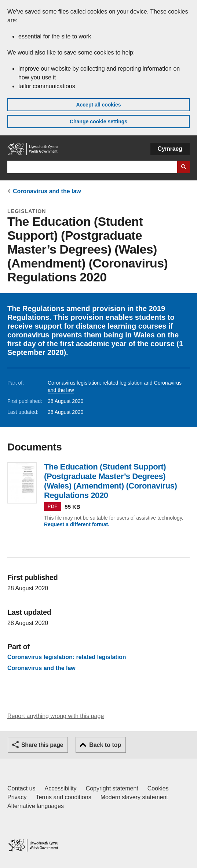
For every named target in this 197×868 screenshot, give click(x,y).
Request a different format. (77, 524)
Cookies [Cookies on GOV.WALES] (158, 788)
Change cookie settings (98, 121)
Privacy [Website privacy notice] (17, 797)
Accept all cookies (98, 105)
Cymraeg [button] (170, 149)
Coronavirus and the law (47, 191)
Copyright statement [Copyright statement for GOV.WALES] (112, 788)
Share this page (42, 745)
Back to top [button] (105, 745)
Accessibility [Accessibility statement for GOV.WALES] (60, 788)
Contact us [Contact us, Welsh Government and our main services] (21, 788)
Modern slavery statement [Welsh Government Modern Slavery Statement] (134, 797)
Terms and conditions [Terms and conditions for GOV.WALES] (63, 797)
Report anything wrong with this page (56, 716)
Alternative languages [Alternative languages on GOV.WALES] (36, 806)
